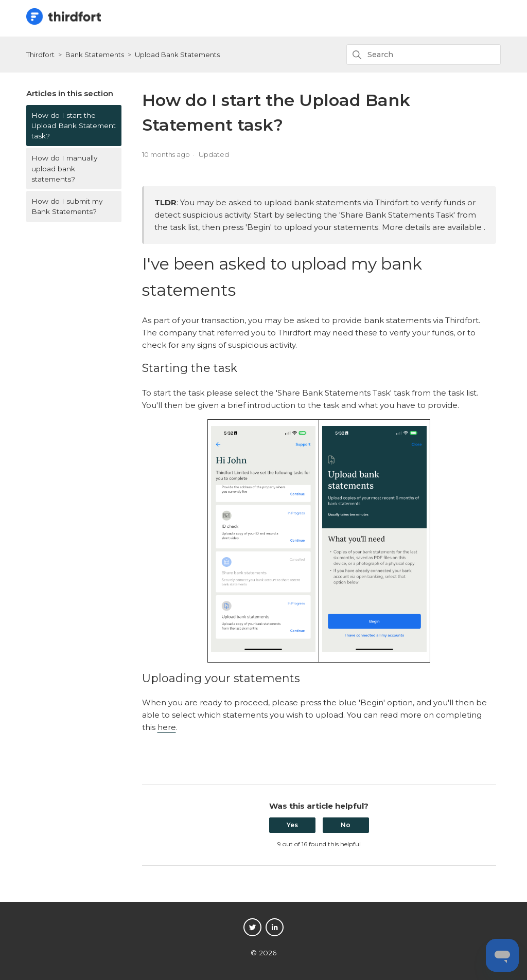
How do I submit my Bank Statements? (67, 206)
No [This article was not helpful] (346, 825)
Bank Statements (95, 55)
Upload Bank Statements (177, 55)
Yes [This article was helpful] (292, 825)
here (167, 727)
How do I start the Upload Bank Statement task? (74, 126)
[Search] (424, 55)
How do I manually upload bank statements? (64, 168)
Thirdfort (40, 55)
